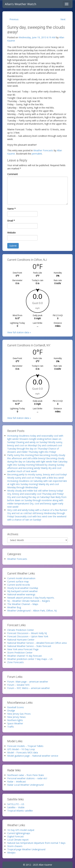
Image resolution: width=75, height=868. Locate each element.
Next (63, 19)
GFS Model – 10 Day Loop (21, 749)
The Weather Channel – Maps (23, 604)
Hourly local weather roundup (23, 588)
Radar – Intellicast (17, 782)
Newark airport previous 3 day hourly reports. (31, 598)
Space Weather (15, 723)
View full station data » (19, 332)
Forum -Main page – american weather (28, 682)
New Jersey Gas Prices (19, 714)
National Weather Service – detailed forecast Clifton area (37, 643)
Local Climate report (18, 840)
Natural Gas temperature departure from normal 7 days (36, 843)
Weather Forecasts (43, 150)
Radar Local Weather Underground (25, 785)
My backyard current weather (22, 591)
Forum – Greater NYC (19, 685)
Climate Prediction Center (21, 630)
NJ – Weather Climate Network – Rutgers (29, 601)
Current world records (19, 585)
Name (11, 209)
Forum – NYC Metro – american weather (29, 688)
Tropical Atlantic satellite (20, 811)
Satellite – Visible (16, 807)
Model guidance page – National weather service (33, 756)
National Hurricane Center (21, 640)
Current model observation (21, 578)
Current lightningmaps (19, 833)
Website (11, 233)
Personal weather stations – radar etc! (27, 778)
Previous (14, 19)
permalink (37, 154)
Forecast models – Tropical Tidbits (25, 746)
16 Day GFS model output (21, 830)
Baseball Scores (16, 707)
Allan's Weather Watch (20, 4)
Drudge (11, 710)
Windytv (11, 853)
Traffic (11, 727)
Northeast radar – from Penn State (26, 775)
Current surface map (18, 581)
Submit (13, 246)
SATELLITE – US (16, 804)
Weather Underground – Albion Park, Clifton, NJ (32, 611)
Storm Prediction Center (20, 653)
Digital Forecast (15, 836)
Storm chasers (15, 846)
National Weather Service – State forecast (29, 646)
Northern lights (15, 720)
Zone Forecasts (15, 662)
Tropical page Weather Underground (26, 849)
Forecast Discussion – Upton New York (28, 636)
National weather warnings (21, 594)
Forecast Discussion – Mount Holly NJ (27, 633)
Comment (12, 174)
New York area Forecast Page (23, 649)
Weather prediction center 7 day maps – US (30, 659)
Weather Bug (14, 607)
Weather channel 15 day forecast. (25, 656)
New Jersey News (16, 717)
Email (11, 221)
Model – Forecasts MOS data (23, 752)
